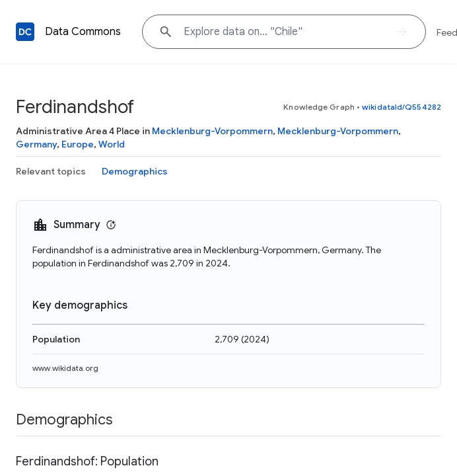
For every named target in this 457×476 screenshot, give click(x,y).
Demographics (135, 171)
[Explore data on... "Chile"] (284, 32)
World (112, 144)
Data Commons (83, 32)
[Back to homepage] (25, 32)
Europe (78, 144)
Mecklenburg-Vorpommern (212, 131)
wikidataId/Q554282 (402, 107)
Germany (36, 144)
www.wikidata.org (65, 368)
